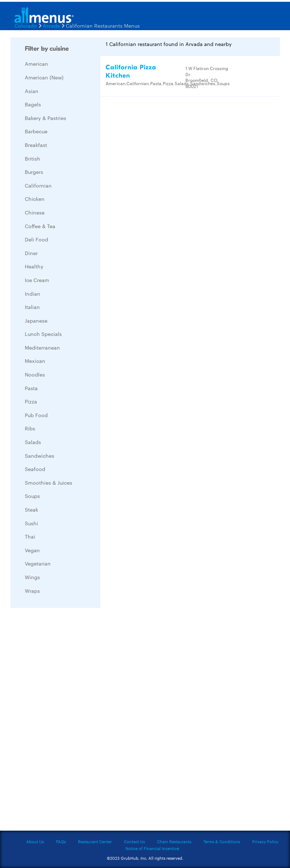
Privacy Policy (265, 841)
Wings (32, 577)
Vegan (32, 550)
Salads (33, 442)
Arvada (51, 26)
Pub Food (36, 415)
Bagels (33, 104)
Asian (32, 91)
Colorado (26, 26)
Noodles (35, 374)
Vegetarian (38, 563)
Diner (31, 253)
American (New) (44, 77)
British (33, 158)
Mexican (35, 361)
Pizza (31, 401)
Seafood (35, 469)
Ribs (30, 428)
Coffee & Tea (40, 226)
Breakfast (36, 145)
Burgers (34, 172)
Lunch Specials (43, 334)
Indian (33, 294)
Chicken (35, 199)
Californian (38, 185)
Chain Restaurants (174, 841)
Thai (30, 536)
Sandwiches (40, 456)
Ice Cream (37, 280)
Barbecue (36, 131)
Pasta (31, 388)
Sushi (31, 523)
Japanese (36, 320)
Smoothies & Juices (49, 483)
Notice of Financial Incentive (152, 848)
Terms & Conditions (222, 841)
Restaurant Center (95, 841)
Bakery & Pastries (45, 118)
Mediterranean (42, 347)
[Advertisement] (64, 721)
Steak (31, 509)
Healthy (34, 266)
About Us (35, 841)
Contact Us (134, 841)
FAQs (61, 841)
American (36, 64)
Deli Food (36, 239)
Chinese (35, 212)
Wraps (32, 591)
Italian (32, 307)
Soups (32, 496)
